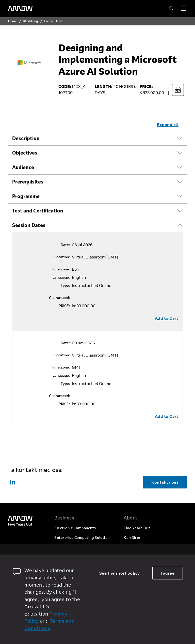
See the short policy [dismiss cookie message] (120, 573)
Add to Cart (167, 318)
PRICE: (64, 306)
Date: (65, 245)
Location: (62, 257)
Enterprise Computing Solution (82, 537)
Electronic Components (75, 528)
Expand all (168, 124)
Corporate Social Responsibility (152, 547)
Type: (65, 285)
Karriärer (132, 537)
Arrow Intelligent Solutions (79, 547)
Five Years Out (137, 528)
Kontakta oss (165, 482)
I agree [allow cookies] (168, 573)
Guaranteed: (59, 298)
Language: (61, 277)
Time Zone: (60, 269)
